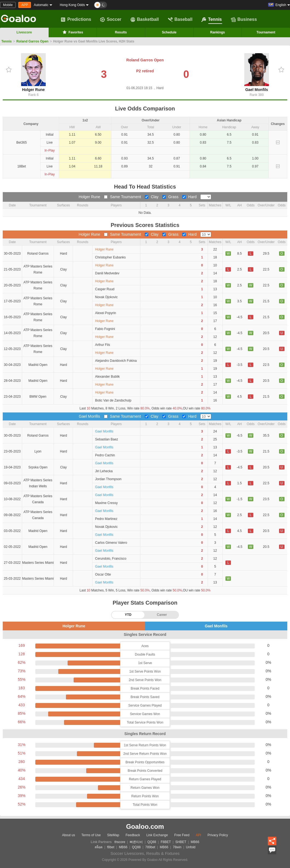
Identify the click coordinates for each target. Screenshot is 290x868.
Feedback (133, 835)
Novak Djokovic (107, 297)
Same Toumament (123, 197)
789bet (150, 847)
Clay (152, 197)
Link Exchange (157, 835)
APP (25, 5)
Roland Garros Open (32, 41)
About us (69, 835)
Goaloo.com (145, 826)
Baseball (180, 19)
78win (177, 847)
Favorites (72, 32)
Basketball (145, 19)
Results (121, 32)
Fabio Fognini (105, 329)
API (198, 835)
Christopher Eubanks (111, 257)
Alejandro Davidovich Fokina (116, 361)
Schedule (169, 32)
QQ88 (152, 842)
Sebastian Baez (107, 439)
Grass (171, 197)
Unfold (191, 847)
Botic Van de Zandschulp (113, 400)
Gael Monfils (257, 72)
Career (162, 615)
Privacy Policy (218, 835)
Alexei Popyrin (106, 313)
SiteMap (113, 835)
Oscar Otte (103, 574)
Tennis (211, 19)
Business (244, 19)
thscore (120, 842)
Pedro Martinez (106, 519)
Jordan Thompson (108, 479)
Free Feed (182, 835)
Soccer (111, 19)
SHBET (181, 842)
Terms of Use (91, 835)
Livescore (24, 32)
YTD (128, 615)
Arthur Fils (103, 345)
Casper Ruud (105, 289)
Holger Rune (33, 72)
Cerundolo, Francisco (111, 559)
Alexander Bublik (108, 377)
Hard (190, 197)
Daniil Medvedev (107, 273)
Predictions (76, 19)
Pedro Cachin (105, 455)
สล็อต (99, 847)
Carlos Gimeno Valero (111, 543)
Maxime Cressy (107, 503)
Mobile (8, 5)
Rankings (217, 32)
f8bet (111, 847)
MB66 (195, 842)
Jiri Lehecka (104, 471)
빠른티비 (136, 842)
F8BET (166, 842)
